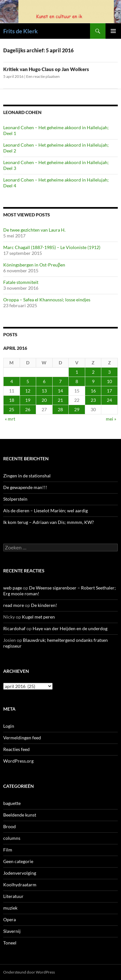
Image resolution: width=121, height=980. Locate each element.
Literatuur (13, 896)
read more (14, 605)
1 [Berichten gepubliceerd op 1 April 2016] (77, 372)
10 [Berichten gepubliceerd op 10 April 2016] (109, 381)
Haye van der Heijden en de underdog (70, 628)
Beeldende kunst (20, 815)
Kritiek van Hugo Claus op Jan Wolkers (46, 69)
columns (12, 838)
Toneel (10, 943)
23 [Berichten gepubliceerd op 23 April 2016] (93, 400)
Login (9, 726)
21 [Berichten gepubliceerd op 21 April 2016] (60, 400)
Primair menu (113, 31)
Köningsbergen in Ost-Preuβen (34, 265)
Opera (10, 919)
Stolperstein (15, 499)
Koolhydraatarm (20, 885)
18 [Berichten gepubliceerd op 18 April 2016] (12, 400)
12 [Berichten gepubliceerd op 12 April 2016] (28, 391)
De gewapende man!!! (25, 487)
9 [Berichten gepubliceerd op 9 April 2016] (93, 381)
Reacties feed (16, 749)
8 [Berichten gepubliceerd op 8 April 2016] (77, 381)
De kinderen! (44, 605)
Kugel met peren (38, 617)
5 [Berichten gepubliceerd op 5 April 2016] (28, 381)
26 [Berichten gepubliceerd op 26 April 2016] (28, 409)
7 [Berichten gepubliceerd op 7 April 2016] (60, 381)
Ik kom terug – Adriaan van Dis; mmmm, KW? (49, 522)
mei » (111, 419)
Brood (10, 826)
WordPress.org (18, 761)
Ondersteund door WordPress (29, 972)
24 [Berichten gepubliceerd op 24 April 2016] (109, 400)
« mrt (10, 419)
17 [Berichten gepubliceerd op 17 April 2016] (109, 391)
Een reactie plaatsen (43, 76)
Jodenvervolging (20, 873)
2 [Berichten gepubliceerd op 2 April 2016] (93, 372)
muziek (10, 908)
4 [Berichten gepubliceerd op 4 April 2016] (12, 381)
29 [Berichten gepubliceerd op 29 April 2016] (77, 409)
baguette (12, 803)
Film (8, 850)
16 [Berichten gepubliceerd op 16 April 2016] (93, 391)
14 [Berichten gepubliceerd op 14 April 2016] (60, 391)
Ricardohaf (14, 628)
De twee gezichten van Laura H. (34, 230)
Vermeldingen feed (22, 738)
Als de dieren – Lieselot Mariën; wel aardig (45, 511)
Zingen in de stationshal (27, 476)
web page (13, 588)
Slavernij (12, 931)
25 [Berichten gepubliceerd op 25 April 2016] (12, 409)
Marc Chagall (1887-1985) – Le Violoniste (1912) (52, 247)
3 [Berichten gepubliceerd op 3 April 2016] (109, 372)
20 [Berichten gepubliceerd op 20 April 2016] (44, 400)
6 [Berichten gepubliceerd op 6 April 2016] (44, 381)
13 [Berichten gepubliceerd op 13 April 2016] (44, 391)
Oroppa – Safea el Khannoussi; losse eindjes (47, 300)
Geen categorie (18, 861)
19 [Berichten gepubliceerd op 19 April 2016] (28, 400)
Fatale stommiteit (21, 282)
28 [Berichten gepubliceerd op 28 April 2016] (60, 409)
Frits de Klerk (20, 31)
